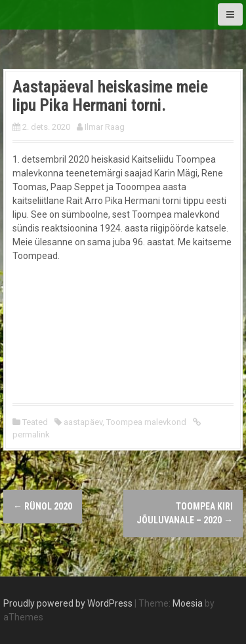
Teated (35, 422)
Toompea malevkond (146, 422)
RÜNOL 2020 (43, 506)
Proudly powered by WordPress (68, 603)
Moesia (188, 603)
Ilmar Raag (105, 127)
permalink (31, 434)
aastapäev (83, 422)
